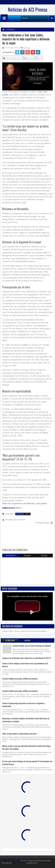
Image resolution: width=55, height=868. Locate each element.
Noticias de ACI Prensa (27, 9)
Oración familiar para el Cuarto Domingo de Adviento (32, 646)
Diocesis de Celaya (19, 863)
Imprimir (29, 58)
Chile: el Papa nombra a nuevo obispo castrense (19, 734)
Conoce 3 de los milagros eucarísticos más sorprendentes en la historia (25, 665)
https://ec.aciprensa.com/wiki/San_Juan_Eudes (24, 503)
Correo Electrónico (12, 58)
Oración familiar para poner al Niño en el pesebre (20, 679)
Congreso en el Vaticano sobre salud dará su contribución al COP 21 (27, 658)
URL (39, 58)
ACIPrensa (20, 514)
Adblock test (8, 508)
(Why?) (18, 508)
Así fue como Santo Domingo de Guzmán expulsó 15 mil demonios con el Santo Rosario (27, 763)
